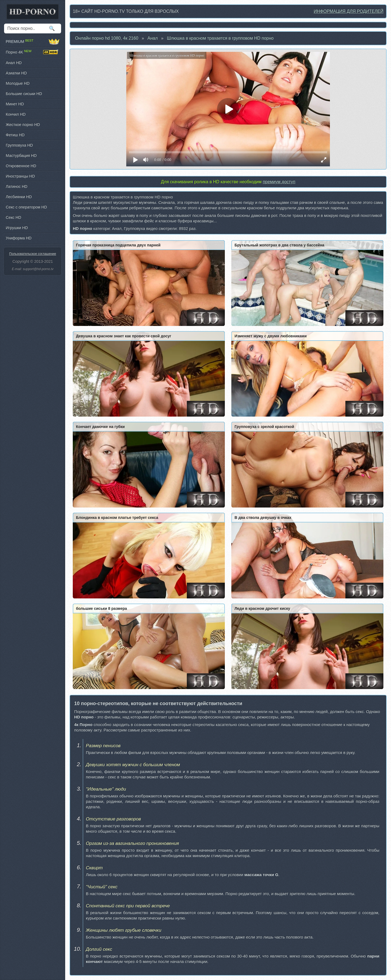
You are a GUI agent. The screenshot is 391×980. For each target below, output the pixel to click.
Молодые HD (18, 83)
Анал (153, 38)
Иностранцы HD (20, 176)
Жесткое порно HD (23, 125)
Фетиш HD (15, 135)
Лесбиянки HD (19, 197)
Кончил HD (16, 114)
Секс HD (13, 217)
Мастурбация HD (21, 156)
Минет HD (15, 104)
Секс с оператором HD (26, 207)
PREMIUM (33, 42)
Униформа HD (19, 238)
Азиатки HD (16, 73)
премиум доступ (279, 182)
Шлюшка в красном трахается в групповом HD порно (220, 38)
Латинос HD (17, 186)
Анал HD (14, 63)
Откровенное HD (21, 166)
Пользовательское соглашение (33, 254)
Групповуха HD (19, 145)
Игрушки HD (17, 228)
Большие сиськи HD (24, 94)
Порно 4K (33, 52)
